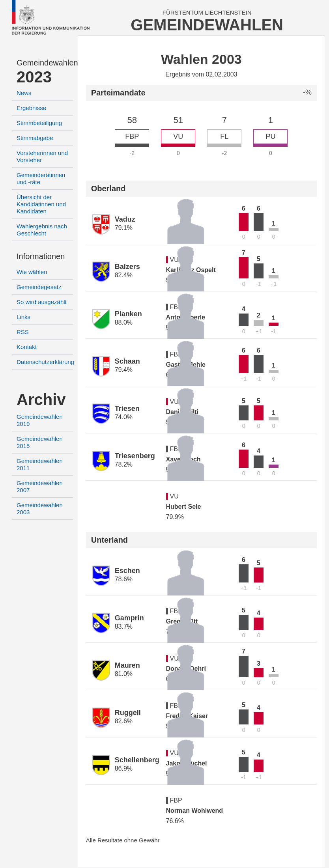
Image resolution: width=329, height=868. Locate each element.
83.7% (124, 626)
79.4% (124, 370)
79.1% (124, 228)
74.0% (124, 417)
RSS (23, 332)
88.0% (124, 322)
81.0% (124, 674)
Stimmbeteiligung (39, 123)
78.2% (124, 464)
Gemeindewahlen (45, 63)
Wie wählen (32, 272)
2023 (34, 77)
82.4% (124, 275)
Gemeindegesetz (39, 287)
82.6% (124, 721)
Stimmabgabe (35, 138)
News (24, 93)
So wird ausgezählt (42, 302)
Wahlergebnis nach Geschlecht (42, 230)
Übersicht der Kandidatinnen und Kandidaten (41, 204)
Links (23, 317)
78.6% (124, 579)
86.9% (124, 768)
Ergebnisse (31, 108)
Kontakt (27, 347)
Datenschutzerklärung (45, 362)
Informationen (41, 256)
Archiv (41, 399)
